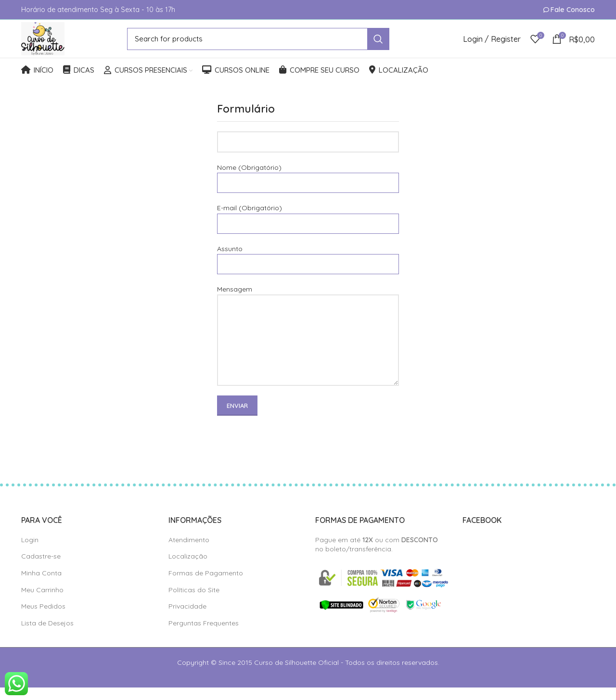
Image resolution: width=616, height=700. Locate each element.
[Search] (266, 45)
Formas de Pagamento (206, 585)
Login (30, 552)
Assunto (308, 269)
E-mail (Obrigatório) (308, 228)
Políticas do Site (194, 602)
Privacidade (187, 619)
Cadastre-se (41, 569)
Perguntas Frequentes (204, 636)
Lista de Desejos (47, 636)
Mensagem (308, 327)
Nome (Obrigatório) (308, 187)
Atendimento (189, 552)
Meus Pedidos (43, 619)
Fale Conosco (573, 10)
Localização (188, 569)
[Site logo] (51, 45)
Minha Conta (41, 585)
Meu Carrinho (42, 602)
